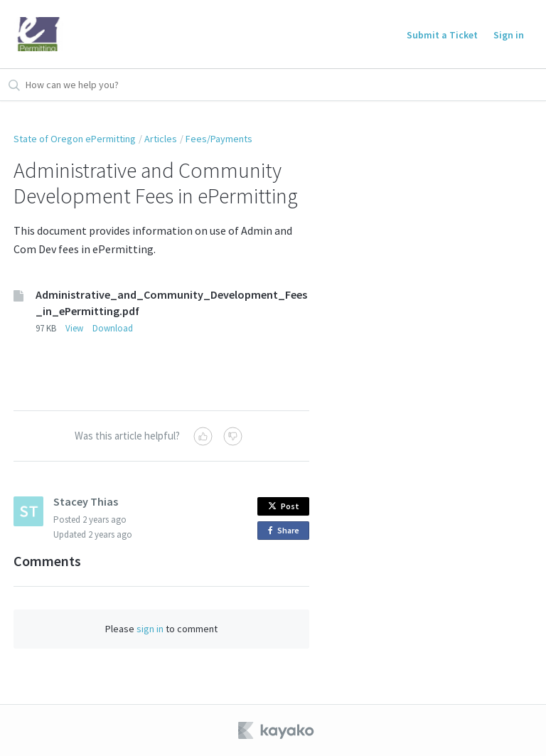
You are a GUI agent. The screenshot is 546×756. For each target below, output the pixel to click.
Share (286, 531)
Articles (161, 139)
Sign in (509, 35)
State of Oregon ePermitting (75, 139)
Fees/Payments (219, 139)
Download (113, 328)
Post (284, 506)
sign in (150, 629)
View (74, 328)
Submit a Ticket (442, 35)
